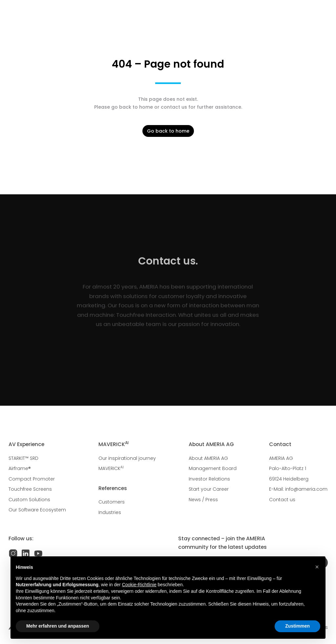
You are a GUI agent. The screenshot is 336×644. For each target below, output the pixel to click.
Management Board (213, 468)
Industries (110, 512)
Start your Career (209, 489)
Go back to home (168, 131)
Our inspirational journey (127, 458)
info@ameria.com (306, 489)
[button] (317, 567)
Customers (112, 502)
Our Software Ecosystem (37, 510)
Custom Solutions (29, 500)
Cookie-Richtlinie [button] (139, 585)
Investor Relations (209, 479)
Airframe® (20, 468)
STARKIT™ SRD (23, 458)
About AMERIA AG (208, 458)
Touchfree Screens (30, 489)
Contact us (282, 500)
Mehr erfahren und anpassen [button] (58, 626)
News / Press (203, 500)
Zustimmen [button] (297, 626)
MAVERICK (111, 468)
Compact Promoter (32, 479)
